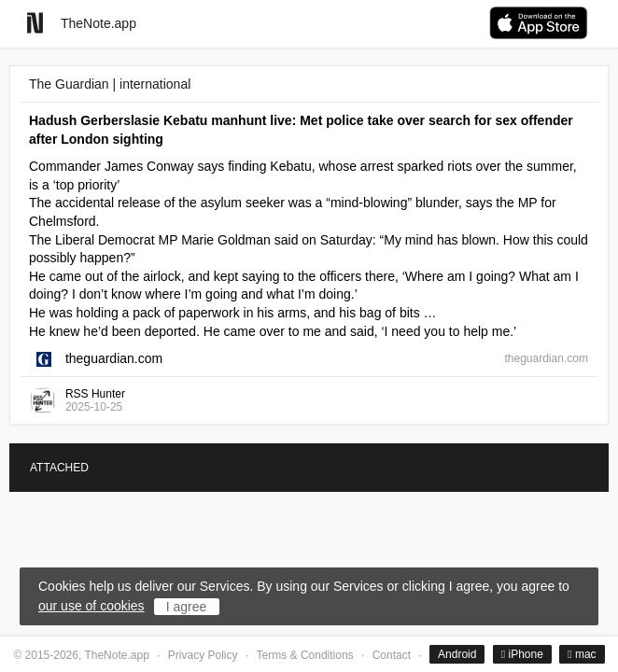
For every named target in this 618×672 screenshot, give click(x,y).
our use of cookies (91, 606)
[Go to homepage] (35, 23)
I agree (187, 607)
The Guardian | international (110, 84)
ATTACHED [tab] (59, 468)
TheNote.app (98, 23)
